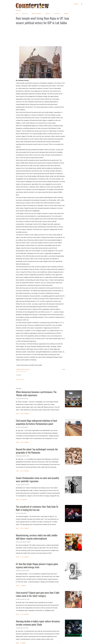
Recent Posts (57, 14)
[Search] (76, 4)
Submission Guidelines (37, 14)
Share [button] (63, 369)
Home (17, 14)
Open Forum (25, 14)
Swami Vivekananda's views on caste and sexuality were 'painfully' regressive (37, 479)
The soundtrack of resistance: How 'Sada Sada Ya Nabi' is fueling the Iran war (37, 508)
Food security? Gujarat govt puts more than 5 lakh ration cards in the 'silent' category (38, 594)
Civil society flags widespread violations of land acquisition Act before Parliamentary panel (36, 422)
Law (21, 371)
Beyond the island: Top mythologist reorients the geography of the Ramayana (37, 451)
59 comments (24, 500)
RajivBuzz (66, 14)
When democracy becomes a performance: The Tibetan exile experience (36, 393)
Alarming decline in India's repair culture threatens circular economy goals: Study (38, 623)
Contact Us (48, 14)
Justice (18, 371)
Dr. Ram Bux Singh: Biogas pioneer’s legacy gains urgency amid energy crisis (37, 565)
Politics (25, 371)
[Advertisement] (49, 36)
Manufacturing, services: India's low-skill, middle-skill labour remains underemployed (37, 537)
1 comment (23, 586)
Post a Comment (20, 379)
